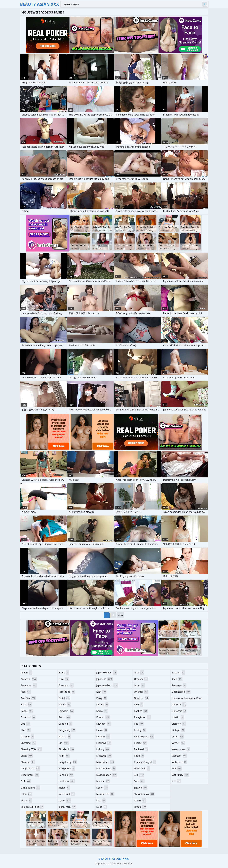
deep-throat (30, 768)
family (65, 705)
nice (101, 800)
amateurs (29, 685)
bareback (28, 717)
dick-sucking (31, 788)
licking (103, 749)
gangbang (67, 730)
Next (120, 615)
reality (140, 743)
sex (139, 775)
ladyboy (104, 724)
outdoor (141, 698)
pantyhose (143, 717)
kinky (101, 698)
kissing (102, 705)
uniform (179, 705)
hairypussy (67, 768)
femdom (66, 711)
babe (26, 705)
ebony (26, 800)
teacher (178, 673)
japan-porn (67, 807)
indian (64, 788)
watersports (181, 749)
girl (64, 743)
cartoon (27, 737)
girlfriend (67, 749)
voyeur (178, 743)
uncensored (181, 692)
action (26, 673)
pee (139, 724)
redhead (141, 749)
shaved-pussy (144, 794)
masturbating (106, 768)
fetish (65, 717)
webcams (179, 762)
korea (102, 711)
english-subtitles (32, 807)
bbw (26, 730)
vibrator (179, 724)
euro (64, 679)
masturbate (105, 762)
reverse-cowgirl (145, 762)
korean (103, 717)
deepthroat (30, 775)
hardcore (67, 781)
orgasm (141, 679)
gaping (65, 737)
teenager (179, 685)
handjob (66, 775)
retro (139, 756)
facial (64, 698)
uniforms (179, 711)
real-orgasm (144, 737)
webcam (179, 756)
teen (177, 679)
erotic (64, 673)
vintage (178, 730)
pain (139, 705)
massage (104, 756)
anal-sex (28, 698)
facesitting (67, 692)
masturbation (106, 775)
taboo (140, 800)
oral (139, 673)
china (27, 756)
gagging (66, 724)
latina (102, 730)
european (66, 685)
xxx (176, 781)
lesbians (104, 743)
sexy (139, 781)
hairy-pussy (68, 762)
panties (141, 711)
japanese (104, 679)
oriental (141, 692)
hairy (64, 756)
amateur (29, 679)
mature (103, 781)
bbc (26, 724)
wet (177, 768)
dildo (26, 794)
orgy (140, 685)
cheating (28, 743)
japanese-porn (107, 685)
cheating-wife (31, 749)
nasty (102, 788)
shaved (141, 788)
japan (65, 800)
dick (26, 781)
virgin (178, 737)
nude (101, 807)
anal (26, 692)
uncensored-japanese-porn (187, 699)
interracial (67, 794)
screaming (142, 768)
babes (27, 711)
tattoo (140, 807)
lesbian (103, 737)
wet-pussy (180, 775)
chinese (28, 762)
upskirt (178, 717)
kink (101, 692)
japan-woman (107, 673)
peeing (140, 730)
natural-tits (105, 794)
